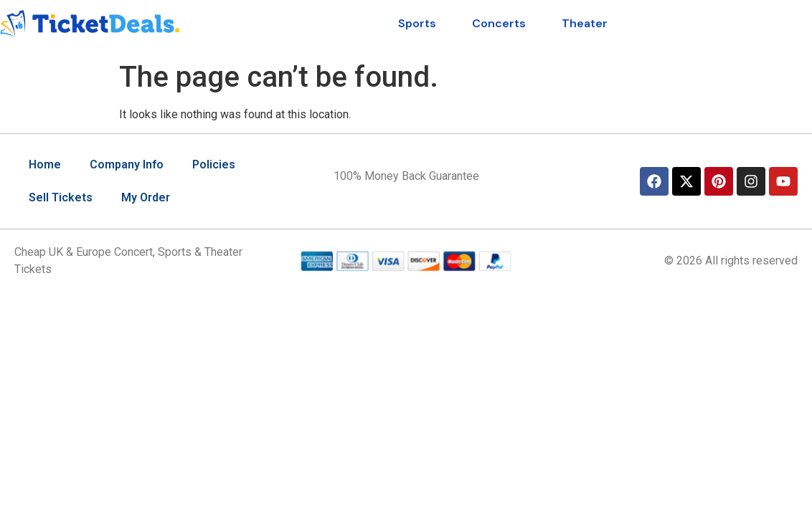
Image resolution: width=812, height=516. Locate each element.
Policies (214, 164)
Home (45, 164)
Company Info (127, 164)
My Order (146, 197)
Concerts (499, 23)
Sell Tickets (61, 197)
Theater (585, 23)
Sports (417, 23)
